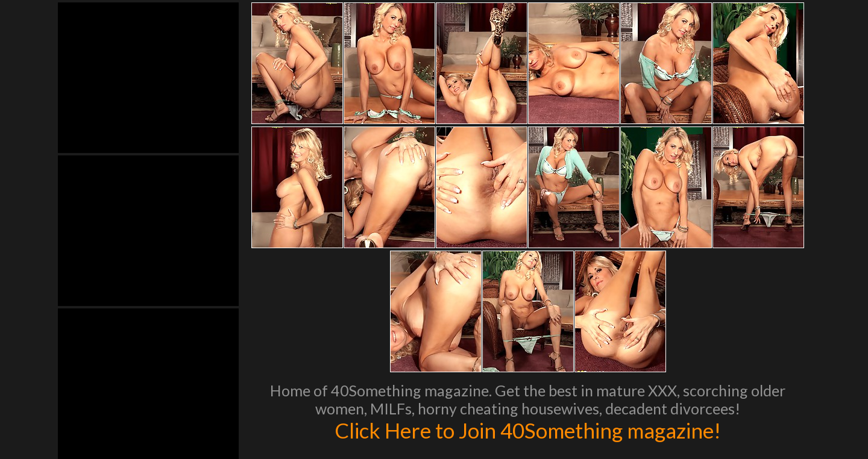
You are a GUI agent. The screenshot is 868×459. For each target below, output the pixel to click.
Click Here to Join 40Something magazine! (528, 430)
